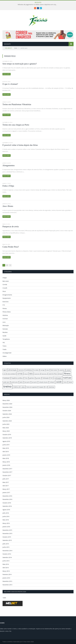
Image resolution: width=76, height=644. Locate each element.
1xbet (4, 598)
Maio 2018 (6, 458)
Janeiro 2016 (6, 527)
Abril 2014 (6, 568)
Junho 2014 (6, 561)
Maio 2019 (6, 448)
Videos (5, 356)
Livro (4, 322)
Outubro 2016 (7, 503)
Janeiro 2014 (6, 578)
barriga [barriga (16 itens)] (42, 370)
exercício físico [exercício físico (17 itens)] (53, 374)
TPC (4, 343)
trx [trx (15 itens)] (46, 387)
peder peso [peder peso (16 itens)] (6, 382)
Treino (5, 346)
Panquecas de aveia (11, 227)
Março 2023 (6, 431)
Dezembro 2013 (7, 581)
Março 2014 (6, 571)
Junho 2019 (6, 445)
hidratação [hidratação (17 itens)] (46, 378)
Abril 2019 (6, 452)
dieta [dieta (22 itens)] (31, 374)
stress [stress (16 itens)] (65, 382)
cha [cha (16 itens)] (4, 374)
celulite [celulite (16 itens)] (68, 370)
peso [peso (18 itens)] (21, 382)
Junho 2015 (6, 547)
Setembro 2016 (7, 506)
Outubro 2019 (7, 435)
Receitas (5, 332)
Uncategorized (7, 353)
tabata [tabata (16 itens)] (71, 382)
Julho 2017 (6, 479)
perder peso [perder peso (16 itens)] (15, 382)
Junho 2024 (6, 417)
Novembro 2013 (7, 585)
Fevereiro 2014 (7, 574)
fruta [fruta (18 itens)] (26, 378)
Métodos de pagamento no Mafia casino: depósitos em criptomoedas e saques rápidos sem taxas (38, 5)
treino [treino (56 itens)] (7, 386)
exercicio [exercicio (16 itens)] (37, 374)
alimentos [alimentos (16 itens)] (21, 370)
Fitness (5, 308)
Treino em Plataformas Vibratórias (17, 104)
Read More (7, 74)
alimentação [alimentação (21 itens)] (12, 370)
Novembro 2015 (7, 533)
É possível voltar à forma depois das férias (20, 145)
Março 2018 (6, 462)
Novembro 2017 (7, 472)
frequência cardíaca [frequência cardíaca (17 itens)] (17, 378)
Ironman (5, 319)
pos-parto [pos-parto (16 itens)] (27, 382)
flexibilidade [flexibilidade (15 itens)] (6, 378)
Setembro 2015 (7, 540)
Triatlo (5, 349)
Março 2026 (6, 400)
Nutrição (5, 329)
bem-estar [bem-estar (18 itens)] (54, 370)
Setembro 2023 (7, 421)
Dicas (4, 291)
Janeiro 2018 (6, 465)
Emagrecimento (7, 295)
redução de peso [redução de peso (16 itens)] (43, 382)
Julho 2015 (6, 544)
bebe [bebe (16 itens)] (48, 370)
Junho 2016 (6, 516)
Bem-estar (6, 281)
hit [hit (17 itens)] (52, 378)
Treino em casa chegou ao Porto (16, 125)
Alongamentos (9, 165)
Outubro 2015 (7, 537)
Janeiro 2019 (6, 455)
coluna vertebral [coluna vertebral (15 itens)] (11, 374)
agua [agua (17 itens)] (5, 370)
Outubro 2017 (7, 475)
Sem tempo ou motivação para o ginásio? (20, 64)
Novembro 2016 (7, 499)
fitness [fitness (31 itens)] (67, 374)
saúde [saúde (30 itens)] (59, 382)
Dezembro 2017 (7, 469)
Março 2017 (6, 489)
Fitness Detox (7, 312)
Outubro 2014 (7, 554)
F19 (4, 305)
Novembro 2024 (7, 407)
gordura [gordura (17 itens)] (32, 378)
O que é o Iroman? (10, 84)
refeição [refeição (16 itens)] (52, 382)
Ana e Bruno (8, 206)
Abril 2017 (6, 486)
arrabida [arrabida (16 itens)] (36, 370)
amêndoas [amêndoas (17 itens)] (29, 370)
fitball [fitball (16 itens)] (61, 374)
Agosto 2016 (6, 510)
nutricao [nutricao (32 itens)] (67, 378)
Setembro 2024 (7, 414)
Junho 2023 (6, 424)
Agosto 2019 (6, 441)
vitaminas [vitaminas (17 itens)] (51, 387)
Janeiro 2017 (6, 492)
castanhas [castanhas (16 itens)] (62, 370)
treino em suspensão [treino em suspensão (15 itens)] (32, 387)
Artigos (5, 278)
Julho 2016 (6, 513)
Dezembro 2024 (7, 404)
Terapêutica (6, 339)
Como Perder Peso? (11, 247)
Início (11, 48)
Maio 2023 (6, 428)
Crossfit (5, 288)
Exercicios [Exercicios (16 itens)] (44, 374)
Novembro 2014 (7, 551)
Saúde (4, 336)
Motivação (6, 325)
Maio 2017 (6, 482)
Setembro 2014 (7, 557)
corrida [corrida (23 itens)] (20, 374)
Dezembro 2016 (7, 496)
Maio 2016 (6, 520)
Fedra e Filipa (8, 186)
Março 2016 (6, 523)
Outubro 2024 (7, 411)
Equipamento (7, 298)
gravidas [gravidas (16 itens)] (38, 378)
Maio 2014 (6, 564)
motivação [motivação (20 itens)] (58, 378)
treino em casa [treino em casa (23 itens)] (19, 387)
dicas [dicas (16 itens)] (26, 374)
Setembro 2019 (7, 438)
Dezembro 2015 (7, 530)
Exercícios (6, 302)
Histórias (5, 315)
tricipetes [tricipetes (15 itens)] (41, 387)
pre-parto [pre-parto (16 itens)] (34, 382)
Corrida (5, 284)
